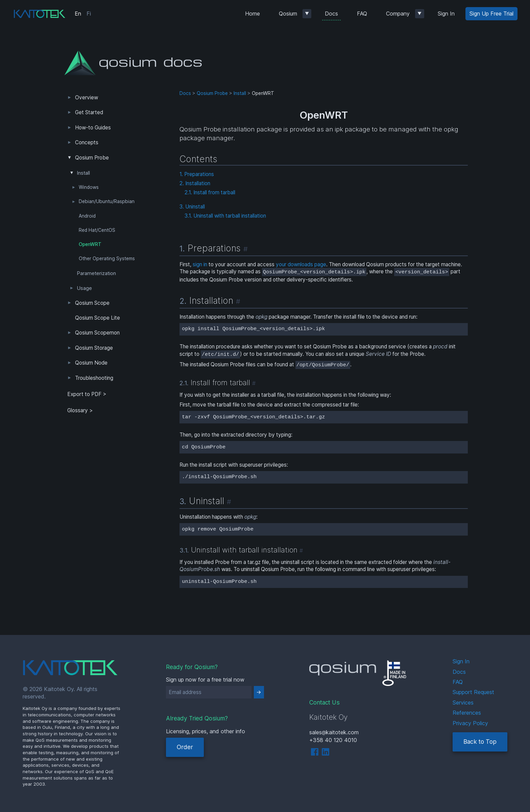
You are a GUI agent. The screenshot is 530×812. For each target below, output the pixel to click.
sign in (200, 264)
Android (87, 216)
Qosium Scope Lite (98, 318)
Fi (89, 14)
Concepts (87, 142)
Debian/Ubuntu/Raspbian (107, 201)
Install (83, 173)
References (467, 713)
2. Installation (195, 183)
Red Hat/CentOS (97, 230)
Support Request (473, 692)
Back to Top (480, 742)
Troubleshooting (94, 378)
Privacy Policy (470, 723)
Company (398, 14)
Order (185, 747)
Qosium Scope (92, 303)
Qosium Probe (92, 158)
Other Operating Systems (107, 259)
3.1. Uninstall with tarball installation (225, 216)
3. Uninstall (192, 207)
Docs (331, 14)
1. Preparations (197, 174)
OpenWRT (90, 244)
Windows (89, 187)
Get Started (89, 112)
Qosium (288, 14)
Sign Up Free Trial (491, 14)
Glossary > (80, 410)
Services (463, 703)
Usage (85, 288)
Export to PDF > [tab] (87, 394)
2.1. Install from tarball (210, 192)
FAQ (362, 14)
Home (252, 14)
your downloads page (301, 264)
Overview (87, 97)
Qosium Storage (94, 348)
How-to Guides (93, 128)
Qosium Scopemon (97, 333)
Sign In (446, 14)
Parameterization (97, 273)
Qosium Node (91, 363)
